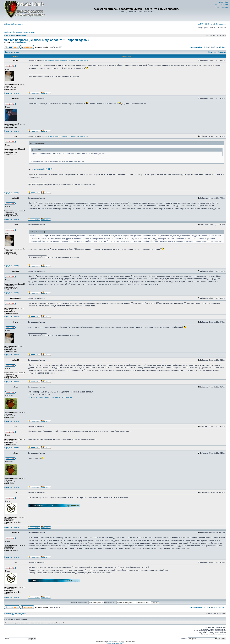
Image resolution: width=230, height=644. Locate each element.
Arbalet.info (224, 2)
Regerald (23, 42)
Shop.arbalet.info (222, 5)
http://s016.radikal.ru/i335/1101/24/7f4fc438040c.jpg (50, 397)
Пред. (201, 47)
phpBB (110, 642)
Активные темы (29, 32)
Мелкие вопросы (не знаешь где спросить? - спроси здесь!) (46, 40)
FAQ (201, 24)
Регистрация (17, 24)
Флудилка (22, 35)
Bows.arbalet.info (221, 7)
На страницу (194, 47)
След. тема (221, 52)
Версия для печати (12, 52)
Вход (7, 24)
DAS (17, 42)
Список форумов (11, 35)
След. (224, 47)
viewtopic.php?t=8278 (43, 169)
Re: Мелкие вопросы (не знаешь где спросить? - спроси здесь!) (67, 60)
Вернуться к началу (12, 93)
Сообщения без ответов (13, 32)
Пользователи (220, 24)
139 (220, 47)
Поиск (209, 24)
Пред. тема (212, 52)
